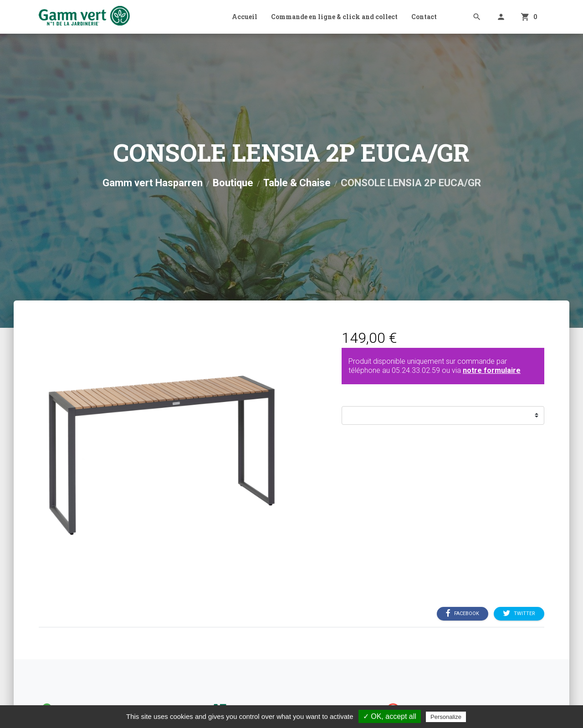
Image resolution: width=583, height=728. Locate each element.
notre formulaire (492, 370)
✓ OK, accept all (390, 716)
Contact (424, 17)
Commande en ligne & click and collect (334, 17)
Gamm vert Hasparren (153, 183)
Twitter (519, 613)
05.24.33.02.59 (416, 370)
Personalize (446, 717)
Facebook (463, 613)
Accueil (245, 17)
